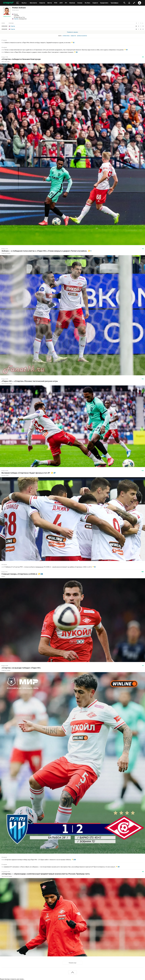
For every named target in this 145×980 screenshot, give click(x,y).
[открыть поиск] (124, 3)
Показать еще (72, 963)
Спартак (16, 19)
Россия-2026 (5, 475)
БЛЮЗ (3, 576)
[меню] (18, 3)
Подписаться (7, 16)
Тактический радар (7, 384)
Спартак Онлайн (6, 253)
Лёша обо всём (6, 62)
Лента (60, 36)
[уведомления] (129, 3)
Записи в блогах (82, 36)
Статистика (66, 36)
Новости (73, 36)
